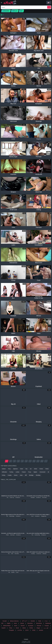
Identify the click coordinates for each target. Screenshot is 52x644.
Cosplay (10, 475)
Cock (32, 516)
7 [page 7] (30, 461)
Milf (26, 475)
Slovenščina (39, 623)
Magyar (38, 628)
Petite (7, 535)
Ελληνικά (39, 626)
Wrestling (38, 475)
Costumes (39, 554)
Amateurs (18, 497)
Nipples (35, 472)
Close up (12, 497)
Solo (12, 554)
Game (22, 469)
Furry (9, 469)
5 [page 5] (22, 461)
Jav (31, 469)
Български (31, 626)
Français (47, 626)
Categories (6, 11)
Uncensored (42, 472)
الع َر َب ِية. (46, 628)
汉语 (2, 623)
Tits (7, 497)
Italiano (24, 628)
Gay (26, 469)
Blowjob (45, 554)
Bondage (31, 475)
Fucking (11, 472)
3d (48, 472)
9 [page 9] (38, 461)
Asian (21, 475)
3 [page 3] (15, 461)
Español (4, 628)
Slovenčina (30, 623)
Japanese (15, 469)
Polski (40, 621)
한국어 (27, 630)
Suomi (16, 626)
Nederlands (48, 623)
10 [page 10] (42, 461)
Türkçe (11, 628)
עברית (46, 621)
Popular (15, 11)
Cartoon (4, 469)
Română (33, 621)
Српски (22, 623)
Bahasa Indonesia (14, 621)
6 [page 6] (26, 461)
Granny (16, 475)
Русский (5, 621)
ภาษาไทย (20, 630)
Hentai (47, 469)
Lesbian (18, 472)
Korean (41, 469)
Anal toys (12, 535)
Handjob (33, 497)
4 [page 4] (18, 461)
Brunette (17, 554)
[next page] (46, 461)
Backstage (12, 516)
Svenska (41, 630)
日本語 (34, 630)
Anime (36, 469)
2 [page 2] (11, 461)
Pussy (30, 472)
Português (11, 630)
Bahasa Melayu (7, 626)
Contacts (26, 639)
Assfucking (37, 535)
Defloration (4, 472)
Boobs (13, 572)
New (21, 11)
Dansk (17, 628)
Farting (4, 475)
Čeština (31, 628)
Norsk (15, 623)
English (9, 623)
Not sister (44, 497)
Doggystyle (44, 516)
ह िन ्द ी (25, 621)
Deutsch (23, 626)
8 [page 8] (34, 461)
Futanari (24, 472)
